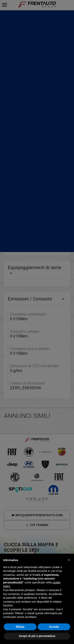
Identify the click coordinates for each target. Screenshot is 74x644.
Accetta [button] (54, 627)
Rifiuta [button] (20, 627)
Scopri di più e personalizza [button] (37, 636)
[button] (69, 560)
